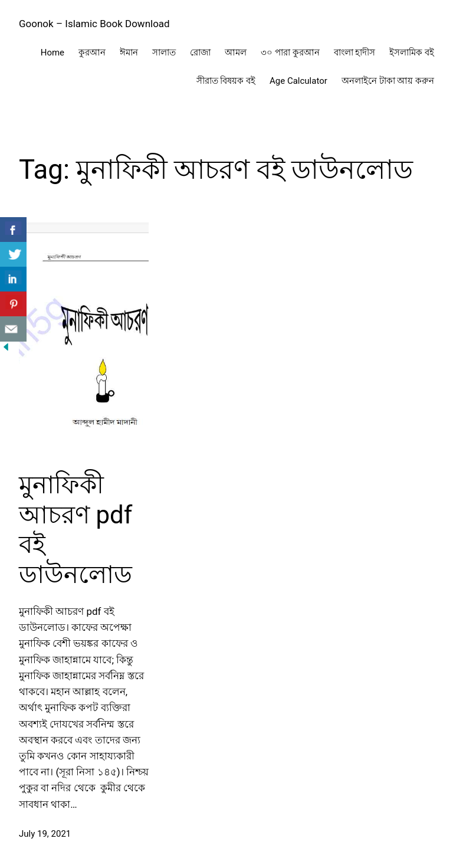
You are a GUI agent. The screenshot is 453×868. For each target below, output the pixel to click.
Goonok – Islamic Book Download (94, 24)
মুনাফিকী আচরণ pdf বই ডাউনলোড (75, 529)
